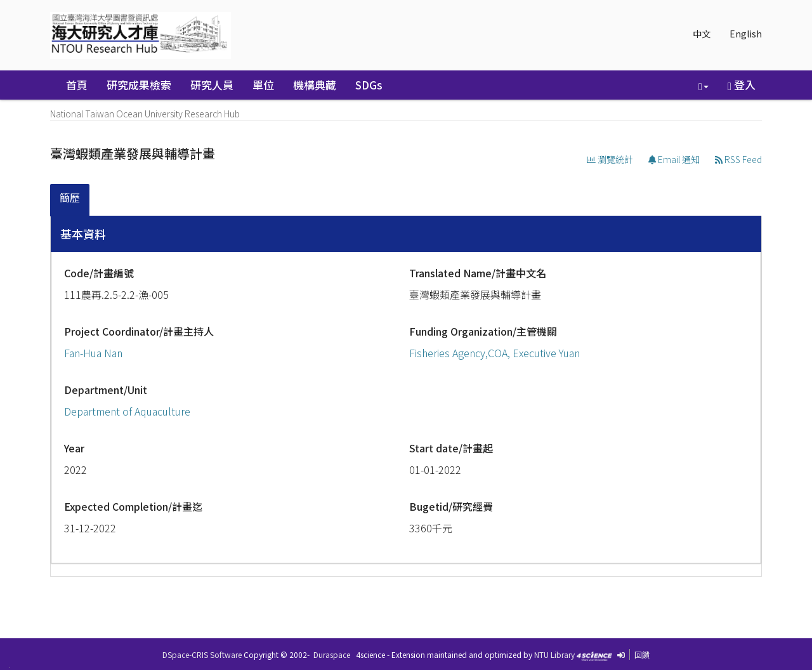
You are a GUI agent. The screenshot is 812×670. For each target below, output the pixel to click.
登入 (742, 85)
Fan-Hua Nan (93, 353)
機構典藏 (315, 85)
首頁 (77, 85)
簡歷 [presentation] (70, 197)
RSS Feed (738, 159)
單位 (263, 85)
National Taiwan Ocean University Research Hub (145, 114)
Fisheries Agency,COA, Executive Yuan (494, 353)
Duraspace (332, 654)
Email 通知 (674, 159)
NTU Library (554, 654)
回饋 (642, 654)
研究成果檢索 (139, 85)
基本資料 (83, 233)
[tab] (70, 200)
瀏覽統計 (610, 159)
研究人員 (212, 85)
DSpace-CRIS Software (202, 654)
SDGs (369, 85)
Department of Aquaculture (127, 411)
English (746, 34)
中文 (702, 34)
